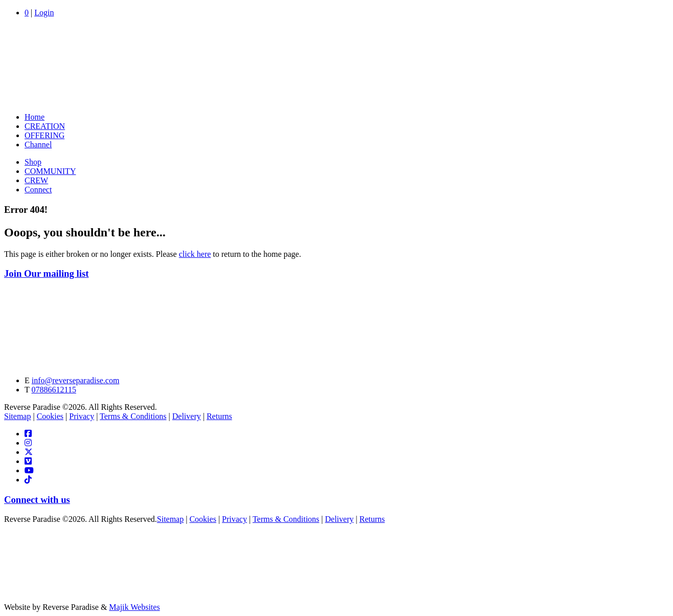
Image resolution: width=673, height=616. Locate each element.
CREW (36, 180)
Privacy (82, 416)
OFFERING (44, 135)
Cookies (50, 416)
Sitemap (17, 416)
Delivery (187, 416)
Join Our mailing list (46, 273)
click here (195, 254)
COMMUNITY (50, 171)
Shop (33, 162)
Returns (219, 416)
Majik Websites (134, 607)
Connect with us (37, 500)
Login (44, 13)
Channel (38, 145)
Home (35, 117)
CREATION (45, 126)
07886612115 (53, 390)
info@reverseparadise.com (76, 380)
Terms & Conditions (133, 416)
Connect (38, 190)
